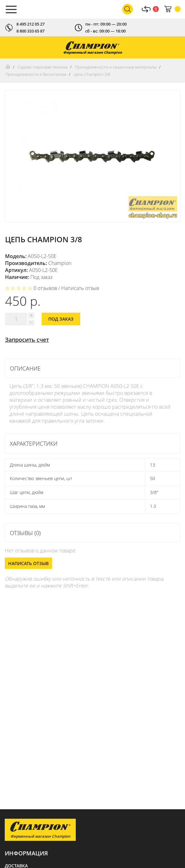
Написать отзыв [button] (28, 563)
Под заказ (61, 319)
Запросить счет (27, 340)
